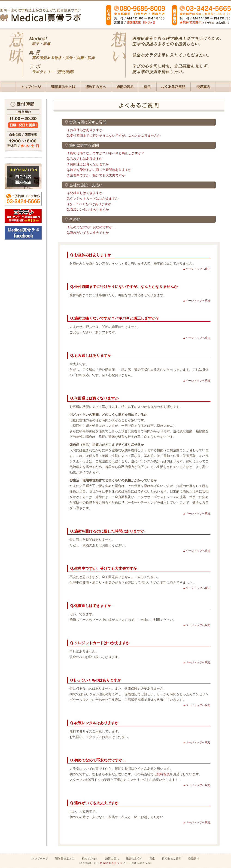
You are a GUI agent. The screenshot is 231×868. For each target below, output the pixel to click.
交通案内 (194, 859)
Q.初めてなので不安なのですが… (91, 227)
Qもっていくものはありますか (89, 204)
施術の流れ (112, 859)
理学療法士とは (65, 859)
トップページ (40, 859)
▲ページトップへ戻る (197, 269)
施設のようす (134, 859)
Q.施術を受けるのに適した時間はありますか (99, 170)
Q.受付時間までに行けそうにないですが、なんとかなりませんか (114, 135)
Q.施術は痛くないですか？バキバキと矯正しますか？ (105, 153)
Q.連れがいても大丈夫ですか (88, 233)
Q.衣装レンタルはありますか (88, 209)
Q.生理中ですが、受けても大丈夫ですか (96, 175)
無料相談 (163, 774)
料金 (152, 859)
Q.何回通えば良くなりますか (88, 164)
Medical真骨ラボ (111, 863)
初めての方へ (90, 859)
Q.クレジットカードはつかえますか (93, 198)
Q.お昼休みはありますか (84, 130)
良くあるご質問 (172, 859)
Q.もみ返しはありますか (84, 159)
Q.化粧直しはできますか (84, 193)
